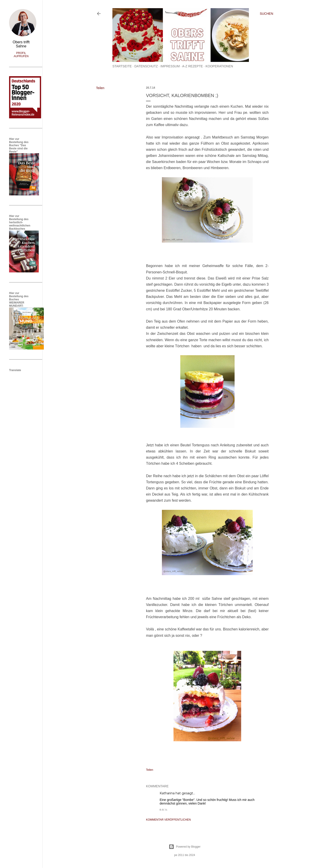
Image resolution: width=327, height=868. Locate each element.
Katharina (167, 793)
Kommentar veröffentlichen (168, 820)
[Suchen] (266, 14)
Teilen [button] (100, 88)
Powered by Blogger (185, 847)
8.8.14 (163, 810)
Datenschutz (146, 66)
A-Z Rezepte (192, 66)
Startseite (122, 66)
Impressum (170, 66)
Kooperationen (219, 66)
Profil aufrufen (21, 55)
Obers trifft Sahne (21, 44)
